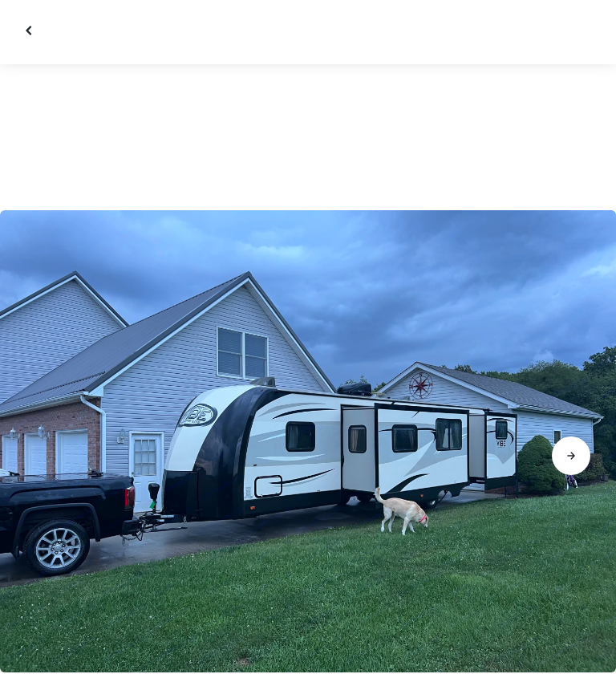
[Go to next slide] (571, 456)
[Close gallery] (30, 30)
